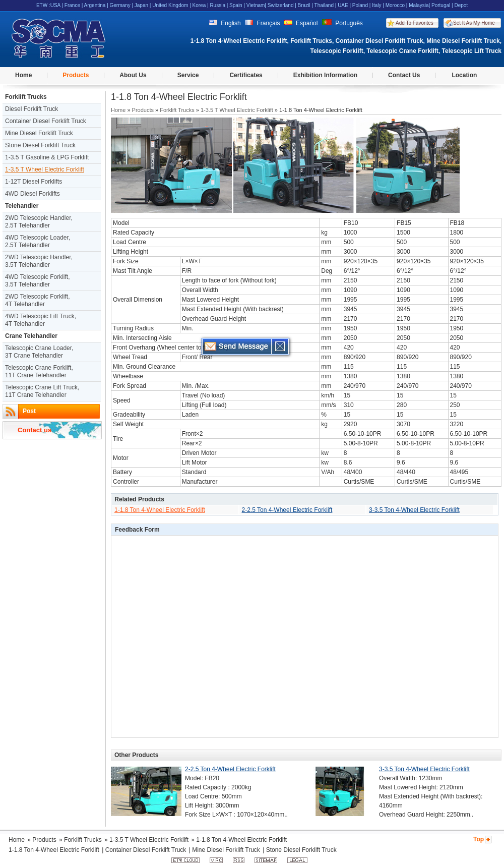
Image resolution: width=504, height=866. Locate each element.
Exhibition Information (325, 75)
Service (188, 75)
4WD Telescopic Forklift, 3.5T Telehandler (37, 281)
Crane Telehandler (31, 336)
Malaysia (419, 5)
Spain (236, 5)
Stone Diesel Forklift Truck (40, 145)
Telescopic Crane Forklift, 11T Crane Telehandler (39, 371)
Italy (376, 5)
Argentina (95, 5)
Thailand (324, 5)
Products (76, 75)
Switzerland (281, 5)
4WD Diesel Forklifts (33, 194)
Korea (199, 5)
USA (55, 5)
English (225, 23)
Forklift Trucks (26, 97)
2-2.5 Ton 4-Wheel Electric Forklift (287, 510)
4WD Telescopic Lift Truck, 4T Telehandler (41, 320)
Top (479, 839)
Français (262, 23)
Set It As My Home (474, 23)
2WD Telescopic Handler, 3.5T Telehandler (39, 261)
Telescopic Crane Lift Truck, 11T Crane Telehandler (42, 391)
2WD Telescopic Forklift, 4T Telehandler (37, 300)
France (72, 5)
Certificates (246, 75)
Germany (120, 5)
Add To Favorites (415, 23)
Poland (360, 5)
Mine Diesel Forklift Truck (39, 133)
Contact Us (404, 75)
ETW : (43, 5)
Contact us (35, 430)
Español (301, 23)
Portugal (441, 5)
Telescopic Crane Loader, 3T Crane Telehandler (39, 352)
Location (464, 75)
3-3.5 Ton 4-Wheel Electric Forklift (414, 510)
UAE (343, 5)
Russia (217, 5)
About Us (133, 75)
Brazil (304, 5)
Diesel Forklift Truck (31, 109)
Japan (141, 5)
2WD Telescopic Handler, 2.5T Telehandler (39, 222)
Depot (461, 5)
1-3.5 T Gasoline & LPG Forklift (47, 157)
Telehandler (22, 206)
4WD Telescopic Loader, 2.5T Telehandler (38, 241)
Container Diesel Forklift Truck (46, 121)
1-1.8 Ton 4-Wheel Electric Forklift (160, 510)
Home (23, 75)
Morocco (395, 5)
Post (29, 411)
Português (342, 23)
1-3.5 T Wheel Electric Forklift (45, 169)
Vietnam (256, 5)
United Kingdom (170, 5)
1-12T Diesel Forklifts (34, 182)
